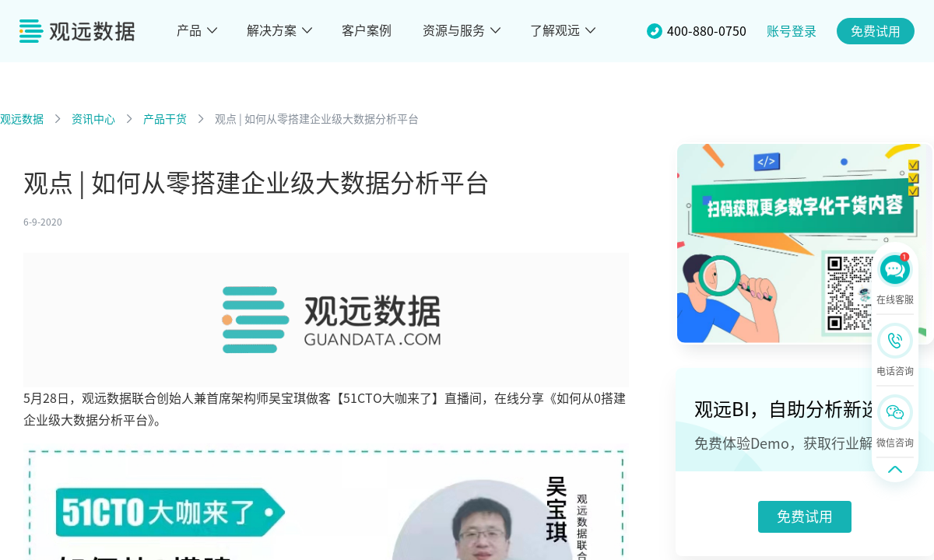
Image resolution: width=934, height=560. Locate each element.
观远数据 (22, 119)
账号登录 (792, 31)
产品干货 (165, 119)
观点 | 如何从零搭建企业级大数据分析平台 (317, 119)
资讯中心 (93, 119)
